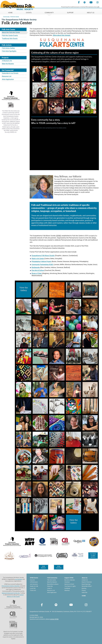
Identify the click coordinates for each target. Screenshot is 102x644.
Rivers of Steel (37, 273)
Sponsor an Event (69, 584)
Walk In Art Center (38, 259)
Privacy (84, 590)
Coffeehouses (34, 582)
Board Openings (86, 584)
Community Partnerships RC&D (42, 265)
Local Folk (33, 588)
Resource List (7, 76)
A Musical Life (7, 61)
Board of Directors (87, 582)
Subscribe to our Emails (10, 73)
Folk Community (52, 578)
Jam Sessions (34, 584)
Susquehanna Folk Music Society (43, 256)
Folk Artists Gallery (8, 48)
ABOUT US (91, 13)
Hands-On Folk (34, 586)
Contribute (67, 588)
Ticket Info (33, 590)
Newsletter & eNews (53, 584)
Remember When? (87, 586)
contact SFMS (54, 619)
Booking (84, 588)
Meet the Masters (8, 64)
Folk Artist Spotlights (9, 51)
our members (19, 579)
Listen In (50, 588)
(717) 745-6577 (87, 612)
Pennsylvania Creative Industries (11, 586)
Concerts (32, 580)
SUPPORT (70, 13)
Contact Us (85, 580)
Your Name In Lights (70, 586)
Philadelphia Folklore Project (41, 262)
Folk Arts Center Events (10, 36)
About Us (85, 578)
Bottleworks (36, 267)
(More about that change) (62, 35)
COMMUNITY (49, 13)
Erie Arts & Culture (38, 270)
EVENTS (29, 13)
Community (6, 17)
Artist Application (8, 79)
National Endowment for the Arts (11, 593)
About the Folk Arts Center (11, 32)
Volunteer (67, 582)
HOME (10, 13)
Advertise (67, 590)
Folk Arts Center (15, 17)
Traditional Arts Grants (10, 39)
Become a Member (70, 580)
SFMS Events (34, 578)
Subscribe (50, 586)
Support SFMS (69, 578)
